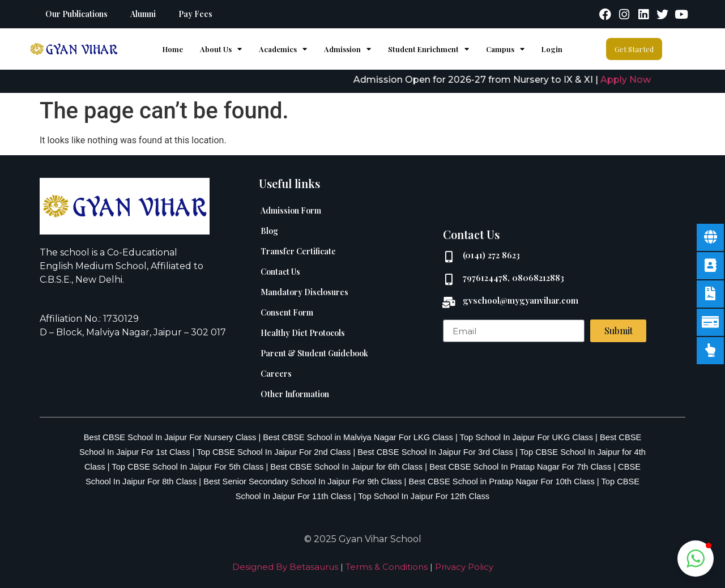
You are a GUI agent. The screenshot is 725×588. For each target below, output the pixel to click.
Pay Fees (195, 14)
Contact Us (280, 272)
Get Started (634, 49)
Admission (347, 49)
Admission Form (291, 210)
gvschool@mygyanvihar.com (521, 300)
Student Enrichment (428, 49)
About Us (221, 49)
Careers (276, 374)
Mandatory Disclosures (304, 292)
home (173, 49)
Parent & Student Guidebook (314, 353)
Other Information (295, 394)
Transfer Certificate (298, 251)
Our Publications (76, 14)
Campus (505, 49)
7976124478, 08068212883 (513, 278)
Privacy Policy (464, 567)
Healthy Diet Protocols (303, 333)
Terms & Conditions (387, 567)
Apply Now (634, 80)
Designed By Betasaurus (285, 567)
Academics (283, 49)
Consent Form (287, 312)
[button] (696, 559)
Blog (269, 231)
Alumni (143, 14)
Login (552, 49)
